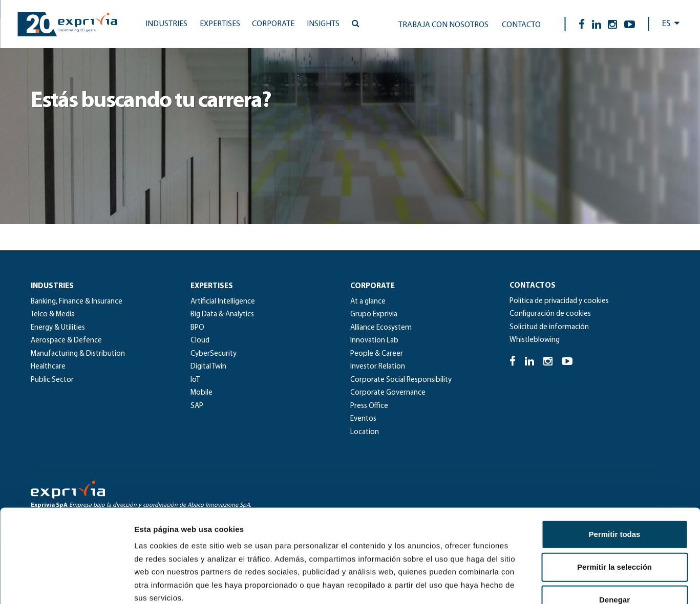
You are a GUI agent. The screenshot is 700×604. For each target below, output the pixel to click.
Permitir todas (615, 447)
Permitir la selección (614, 480)
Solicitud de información (549, 327)
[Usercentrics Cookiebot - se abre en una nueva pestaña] (66, 584)
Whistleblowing (535, 340)
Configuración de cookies (550, 314)
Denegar (614, 513)
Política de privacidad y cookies (559, 301)
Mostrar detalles (554, 584)
